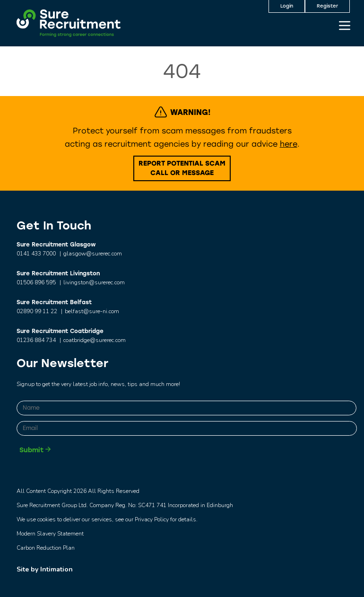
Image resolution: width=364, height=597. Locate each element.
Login (287, 6)
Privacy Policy (152, 519)
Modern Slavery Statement (50, 534)
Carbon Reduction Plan (46, 548)
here (289, 144)
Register (327, 6)
